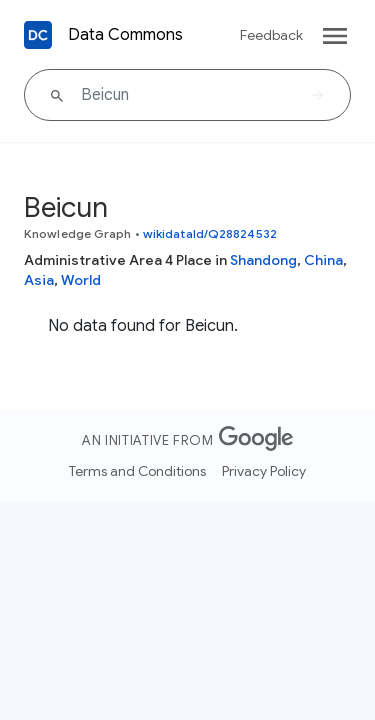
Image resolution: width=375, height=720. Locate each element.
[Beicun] (187, 95)
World (81, 280)
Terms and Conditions (137, 471)
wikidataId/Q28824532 (210, 233)
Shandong (263, 260)
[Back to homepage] (38, 35)
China (323, 260)
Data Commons (125, 35)
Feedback (271, 35)
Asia (39, 280)
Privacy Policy (264, 471)
